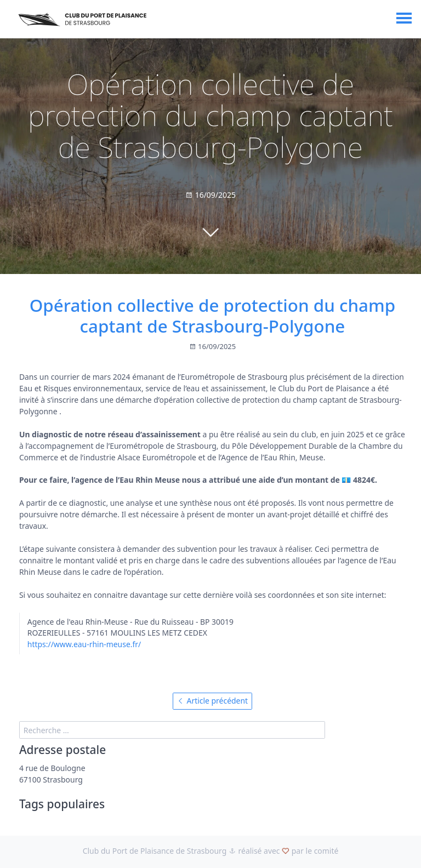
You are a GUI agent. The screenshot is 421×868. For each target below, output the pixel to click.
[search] (172, 730)
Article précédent (212, 701)
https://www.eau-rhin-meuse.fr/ (84, 644)
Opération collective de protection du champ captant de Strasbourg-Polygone (213, 315)
